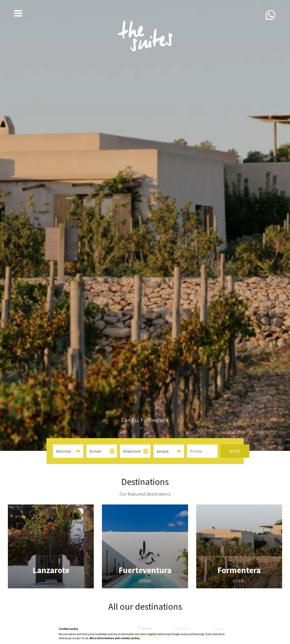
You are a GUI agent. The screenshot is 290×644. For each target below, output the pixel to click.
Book (229, 451)
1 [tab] (141, 428)
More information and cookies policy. (115, 638)
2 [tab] (149, 428)
